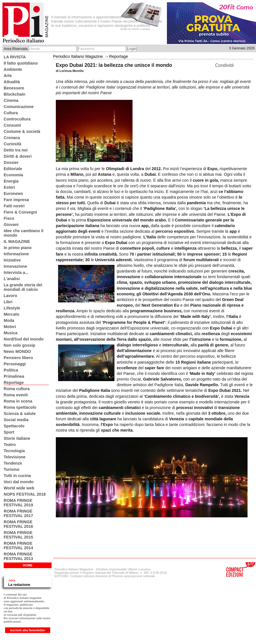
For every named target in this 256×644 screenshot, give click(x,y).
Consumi (12, 125)
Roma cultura (17, 389)
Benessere (14, 88)
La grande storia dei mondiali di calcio (23, 287)
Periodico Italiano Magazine (78, 56)
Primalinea (14, 376)
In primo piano (18, 248)
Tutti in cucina (17, 476)
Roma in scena (18, 401)
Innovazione (15, 266)
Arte (8, 76)
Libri (8, 302)
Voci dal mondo (19, 482)
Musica (11, 333)
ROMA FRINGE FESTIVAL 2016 (18, 524)
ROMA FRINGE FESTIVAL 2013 (18, 556)
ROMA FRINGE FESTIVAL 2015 (18, 535)
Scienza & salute (20, 414)
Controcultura (17, 119)
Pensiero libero (18, 358)
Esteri (9, 187)
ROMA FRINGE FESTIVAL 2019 (18, 503)
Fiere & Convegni (20, 212)
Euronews (13, 194)
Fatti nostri (14, 206)
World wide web (19, 488)
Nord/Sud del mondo (24, 339)
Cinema (11, 100)
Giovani (11, 225)
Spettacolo (14, 426)
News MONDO (17, 351)
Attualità (12, 82)
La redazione (19, 585)
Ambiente (13, 69)
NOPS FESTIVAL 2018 (25, 494)
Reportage (14, 383)
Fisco (9, 218)
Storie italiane (17, 438)
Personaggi (15, 364)
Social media (16, 420)
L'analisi (12, 279)
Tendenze (13, 463)
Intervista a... (16, 272)
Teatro (10, 445)
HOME (28, 565)
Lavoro (10, 296)
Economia (13, 175)
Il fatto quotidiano (21, 63)
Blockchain (15, 94)
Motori (10, 327)
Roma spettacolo (20, 407)
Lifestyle (12, 308)
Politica (11, 370)
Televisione (15, 457)
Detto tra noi (16, 150)
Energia (11, 181)
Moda (9, 320)
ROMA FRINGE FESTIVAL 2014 (18, 546)
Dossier (11, 162)
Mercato (11, 314)
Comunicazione (19, 107)
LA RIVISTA (15, 57)
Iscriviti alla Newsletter (28, 630)
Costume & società (22, 131)
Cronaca (12, 138)
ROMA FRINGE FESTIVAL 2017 (18, 513)
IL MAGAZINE (17, 241)
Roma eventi (16, 395)
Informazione (16, 254)
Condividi (224, 65)
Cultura (11, 113)
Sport (9, 432)
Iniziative (12, 260)
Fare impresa (16, 200)
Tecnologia (14, 451)
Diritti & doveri (18, 156)
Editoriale (13, 169)
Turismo (12, 469)
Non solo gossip (19, 345)
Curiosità (12, 144)
